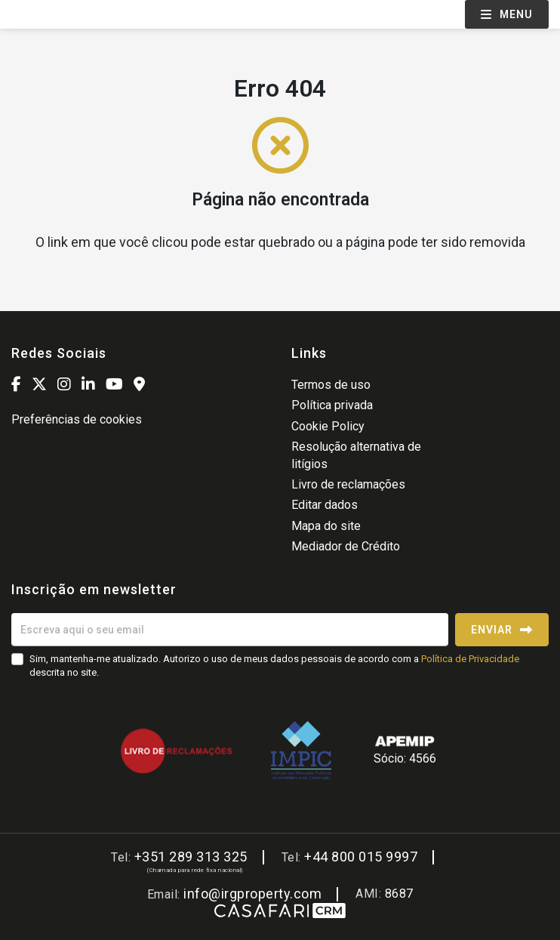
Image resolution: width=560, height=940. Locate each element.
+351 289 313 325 (191, 857)
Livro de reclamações (348, 484)
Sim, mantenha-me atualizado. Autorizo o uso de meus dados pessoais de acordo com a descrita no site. (274, 666)
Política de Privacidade (470, 659)
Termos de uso (331, 385)
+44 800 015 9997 (361, 857)
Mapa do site (326, 526)
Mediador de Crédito (346, 546)
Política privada (332, 405)
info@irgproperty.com (252, 894)
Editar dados (325, 505)
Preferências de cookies (77, 419)
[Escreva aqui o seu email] (230, 630)
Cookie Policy (328, 426)
